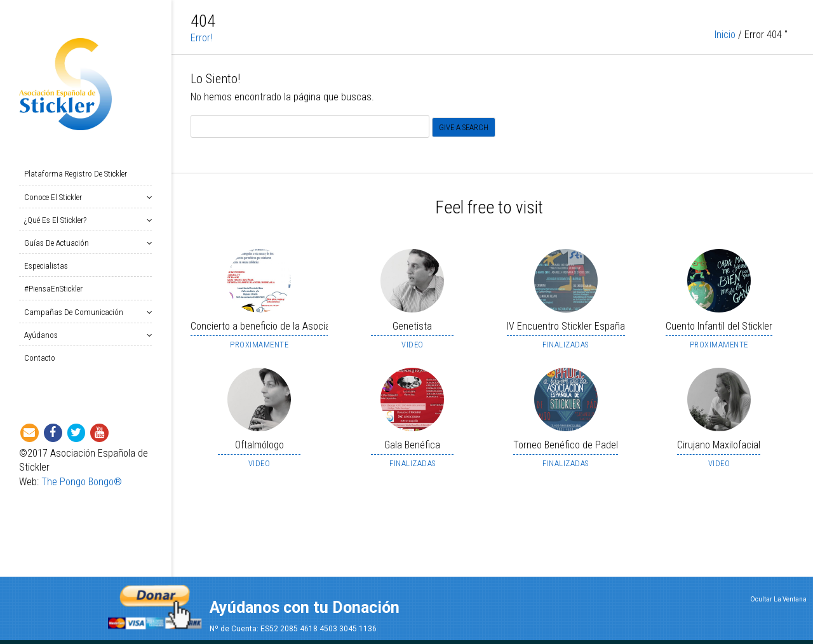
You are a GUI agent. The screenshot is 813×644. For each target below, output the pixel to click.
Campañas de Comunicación (76, 312)
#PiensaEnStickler (53, 289)
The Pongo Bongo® (82, 482)
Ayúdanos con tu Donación (305, 607)
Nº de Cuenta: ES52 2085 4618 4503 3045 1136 (293, 629)
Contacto (40, 358)
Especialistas (46, 266)
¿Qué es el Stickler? (58, 220)
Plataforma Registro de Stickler (76, 174)
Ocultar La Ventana (778, 599)
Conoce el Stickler (56, 197)
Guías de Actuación (59, 243)
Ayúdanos (44, 335)
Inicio (725, 37)
